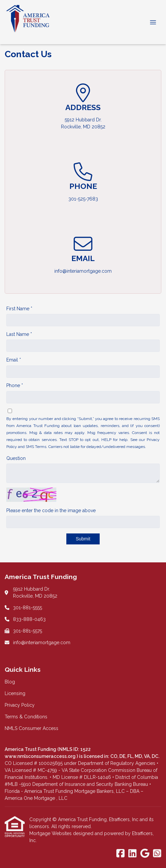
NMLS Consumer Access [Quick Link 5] (31, 728)
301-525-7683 (83, 199)
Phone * (15, 385)
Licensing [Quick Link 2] (15, 693)
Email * (14, 360)
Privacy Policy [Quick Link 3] (20, 705)
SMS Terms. (36, 447)
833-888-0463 (29, 619)
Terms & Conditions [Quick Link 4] (26, 717)
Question (16, 458)
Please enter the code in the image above (51, 510)
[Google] (145, 854)
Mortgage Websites (51, 833)
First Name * (19, 309)
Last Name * (19, 334)
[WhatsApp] (157, 854)
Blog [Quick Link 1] (10, 682)
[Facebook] (120, 854)
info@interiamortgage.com (83, 271)
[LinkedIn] (132, 854)
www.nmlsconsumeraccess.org (41, 756)
